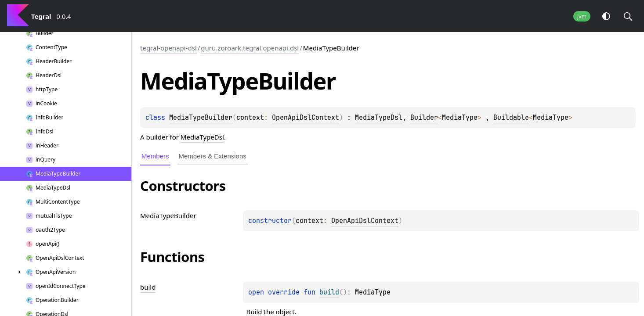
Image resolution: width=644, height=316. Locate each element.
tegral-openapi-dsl (168, 48)
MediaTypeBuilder (201, 118)
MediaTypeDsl (379, 118)
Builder (424, 118)
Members (155, 156)
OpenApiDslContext (306, 118)
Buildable (511, 118)
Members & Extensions (213, 156)
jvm (582, 16)
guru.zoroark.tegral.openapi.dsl (250, 48)
